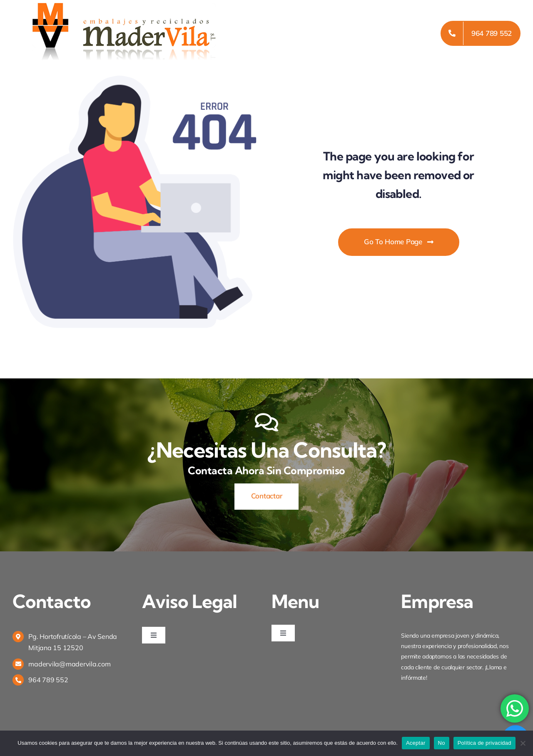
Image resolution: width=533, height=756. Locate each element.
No (442, 743)
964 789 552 (48, 680)
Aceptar (416, 743)
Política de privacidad (484, 743)
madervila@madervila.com (69, 664)
